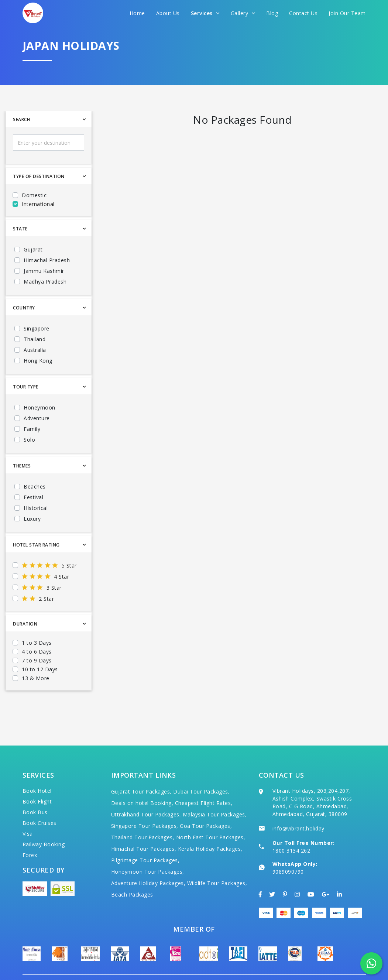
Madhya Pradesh (45, 282)
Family (32, 429)
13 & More (36, 678)
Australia (35, 350)
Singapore (37, 328)
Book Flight (37, 780)
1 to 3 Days (37, 643)
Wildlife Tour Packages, (217, 861)
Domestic (34, 195)
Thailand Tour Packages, (143, 815)
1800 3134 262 (291, 829)
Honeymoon (40, 407)
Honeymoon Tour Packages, (148, 850)
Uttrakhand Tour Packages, (146, 793)
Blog (272, 13)
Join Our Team (347, 13)
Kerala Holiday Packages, (210, 827)
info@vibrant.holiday (298, 807)
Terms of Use (303, 965)
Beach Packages (132, 873)
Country (24, 308)
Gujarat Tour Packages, (141, 770)
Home (137, 13)
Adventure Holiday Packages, (148, 861)
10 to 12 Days (40, 669)
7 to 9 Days (37, 660)
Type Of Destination (39, 176)
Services (205, 13)
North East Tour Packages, (211, 815)
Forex (30, 833)
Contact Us (303, 13)
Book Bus (35, 790)
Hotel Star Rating (36, 545)
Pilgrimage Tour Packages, (145, 838)
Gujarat (33, 249)
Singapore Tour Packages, (145, 804)
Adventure (37, 418)
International (38, 204)
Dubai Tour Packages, (201, 770)
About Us (168, 13)
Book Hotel (37, 769)
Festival (33, 497)
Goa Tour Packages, (206, 804)
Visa (28, 812)
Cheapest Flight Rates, (204, 781)
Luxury (32, 519)
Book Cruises (40, 801)
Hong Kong (38, 361)
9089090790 (288, 850)
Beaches (35, 486)
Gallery (243, 13)
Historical (36, 508)
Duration (25, 624)
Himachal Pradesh (47, 260)
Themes (22, 466)
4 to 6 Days (37, 652)
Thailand (35, 339)
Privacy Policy (347, 965)
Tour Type (26, 387)
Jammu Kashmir (44, 271)
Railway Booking (44, 823)
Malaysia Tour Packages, (215, 793)
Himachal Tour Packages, (144, 827)
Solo (29, 440)
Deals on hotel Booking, (142, 781)
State (20, 229)
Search (21, 119)
